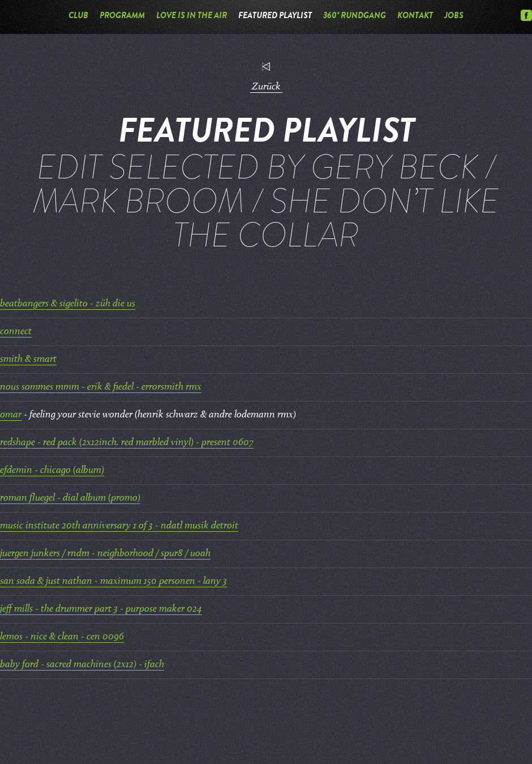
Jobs (454, 17)
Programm (122, 17)
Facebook (526, 15)
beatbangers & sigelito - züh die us (68, 304)
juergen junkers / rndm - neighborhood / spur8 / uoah (105, 554)
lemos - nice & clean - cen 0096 (62, 637)
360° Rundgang (355, 17)
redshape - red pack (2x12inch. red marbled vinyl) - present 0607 (127, 443)
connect (16, 332)
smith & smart (28, 359)
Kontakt (415, 17)
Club (78, 17)
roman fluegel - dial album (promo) (70, 498)
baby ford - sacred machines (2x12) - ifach (82, 665)
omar (11, 415)
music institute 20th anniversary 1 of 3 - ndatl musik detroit (119, 526)
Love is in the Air (192, 17)
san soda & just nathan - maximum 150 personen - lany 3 (113, 581)
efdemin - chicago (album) (52, 470)
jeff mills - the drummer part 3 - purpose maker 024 (101, 609)
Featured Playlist (275, 17)
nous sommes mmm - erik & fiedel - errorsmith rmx (101, 387)
